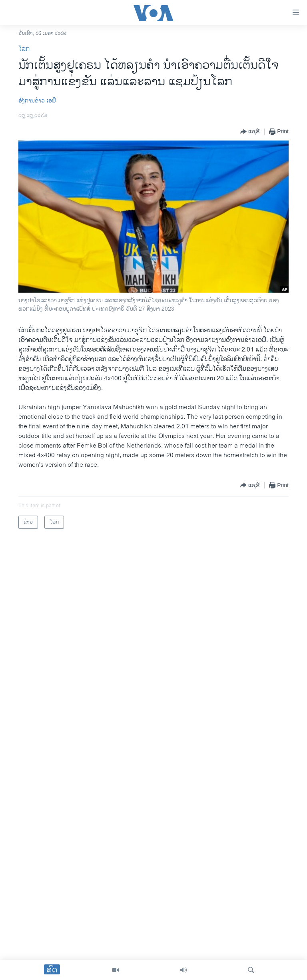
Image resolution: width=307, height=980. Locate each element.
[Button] (250, 132)
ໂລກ (24, 49)
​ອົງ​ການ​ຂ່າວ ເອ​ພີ (37, 101)
